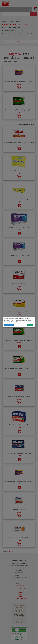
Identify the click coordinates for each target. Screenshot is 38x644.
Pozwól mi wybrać (9, 325)
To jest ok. (30, 325)
